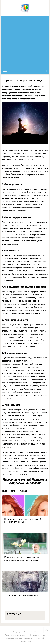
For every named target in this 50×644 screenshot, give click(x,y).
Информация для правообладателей (18, 638)
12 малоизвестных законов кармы (21, 595)
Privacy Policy (40, 638)
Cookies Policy (26, 641)
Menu (5, 71)
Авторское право (39, 635)
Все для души (18, 632)
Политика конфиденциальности (17, 635)
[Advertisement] (25, 42)
